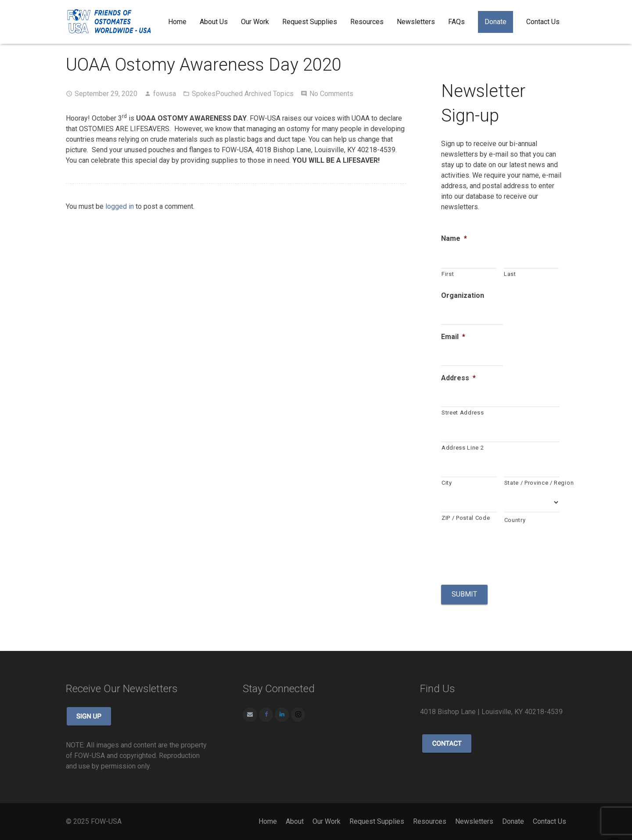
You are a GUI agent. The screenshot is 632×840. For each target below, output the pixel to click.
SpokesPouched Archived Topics (243, 94)
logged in (120, 206)
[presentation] (508, 554)
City (447, 483)
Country (515, 520)
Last (510, 274)
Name (454, 238)
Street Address (463, 413)
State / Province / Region (532, 483)
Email (453, 337)
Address (458, 378)
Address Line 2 (463, 448)
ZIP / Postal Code (466, 518)
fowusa (165, 94)
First (448, 274)
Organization (463, 295)
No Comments (331, 94)
